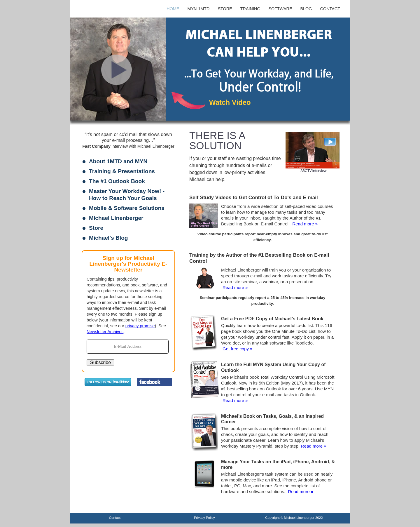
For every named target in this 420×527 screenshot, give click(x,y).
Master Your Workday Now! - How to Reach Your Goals (127, 195)
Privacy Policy (204, 518)
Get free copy (236, 349)
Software (280, 9)
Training (250, 9)
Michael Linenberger (116, 218)
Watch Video (230, 102)
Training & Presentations (122, 171)
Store (225, 9)
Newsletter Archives (105, 332)
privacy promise (140, 326)
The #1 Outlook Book (117, 181)
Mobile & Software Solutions (127, 208)
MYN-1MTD (198, 9)
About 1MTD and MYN (118, 161)
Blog (306, 9)
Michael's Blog (108, 238)
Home (173, 9)
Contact (330, 9)
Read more (303, 224)
